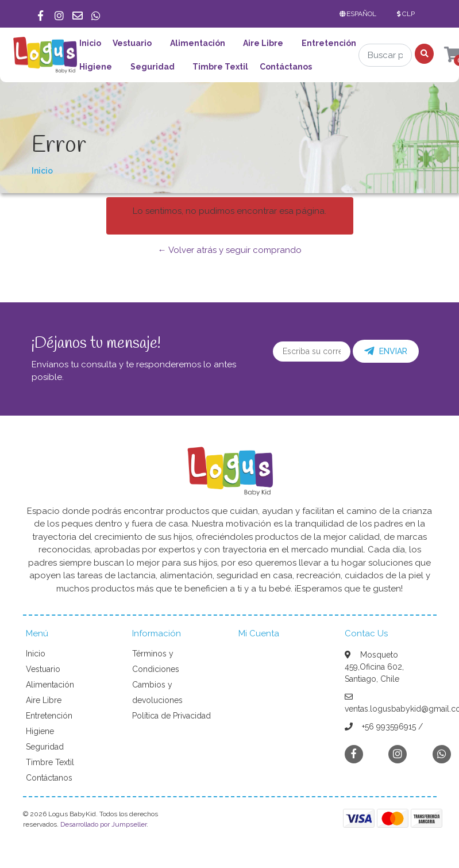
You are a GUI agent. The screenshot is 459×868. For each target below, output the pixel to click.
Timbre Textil (220, 67)
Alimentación (198, 43)
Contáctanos (286, 67)
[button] (360, 14)
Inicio (90, 43)
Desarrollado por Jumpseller (103, 824)
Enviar (386, 351)
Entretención (329, 43)
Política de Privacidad (171, 716)
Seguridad (153, 67)
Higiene (96, 67)
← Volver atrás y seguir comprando (230, 250)
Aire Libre (263, 43)
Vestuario (132, 43)
